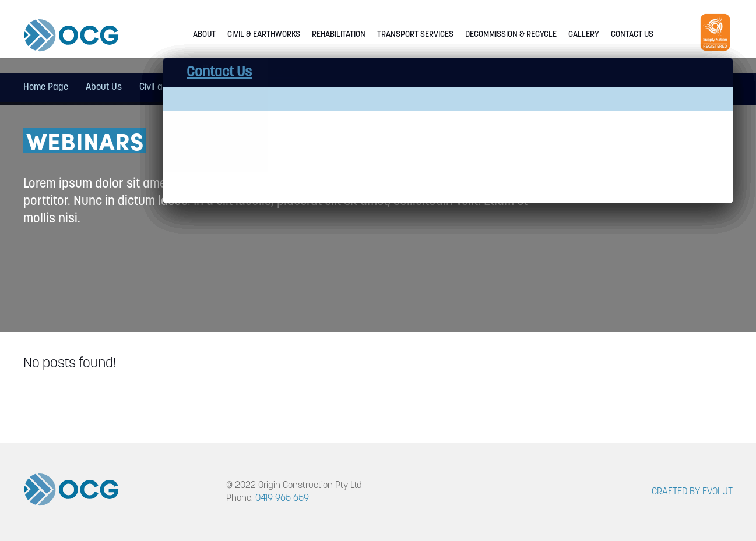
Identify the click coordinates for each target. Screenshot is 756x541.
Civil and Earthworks (180, 87)
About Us (104, 87)
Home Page (46, 87)
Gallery (584, 35)
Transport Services (415, 35)
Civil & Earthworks (264, 35)
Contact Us (632, 35)
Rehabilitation (339, 35)
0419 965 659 (282, 498)
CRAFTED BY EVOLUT (692, 492)
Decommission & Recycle (511, 35)
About (204, 35)
